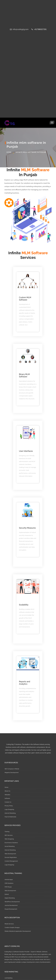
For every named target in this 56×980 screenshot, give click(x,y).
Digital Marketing (10, 898)
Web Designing (9, 839)
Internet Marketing (10, 813)
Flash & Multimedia (10, 817)
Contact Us (8, 802)
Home (9, 152)
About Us (7, 791)
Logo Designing (9, 809)
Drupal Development (11, 909)
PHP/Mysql (8, 887)
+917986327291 (39, 29)
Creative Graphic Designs (12, 927)
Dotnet (7, 894)
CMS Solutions (9, 883)
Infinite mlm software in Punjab (31, 152)
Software (7, 798)
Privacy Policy (9, 806)
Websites (7, 795)
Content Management (11, 861)
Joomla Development (11, 905)
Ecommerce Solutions (11, 843)
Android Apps (9, 880)
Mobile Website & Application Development (18, 931)
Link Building (9, 978)
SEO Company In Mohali (12, 769)
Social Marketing (10, 846)
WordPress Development (12, 902)
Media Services (9, 924)
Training (7, 832)
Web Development (10, 854)
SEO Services (9, 835)
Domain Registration (11, 857)
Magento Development (12, 773)
